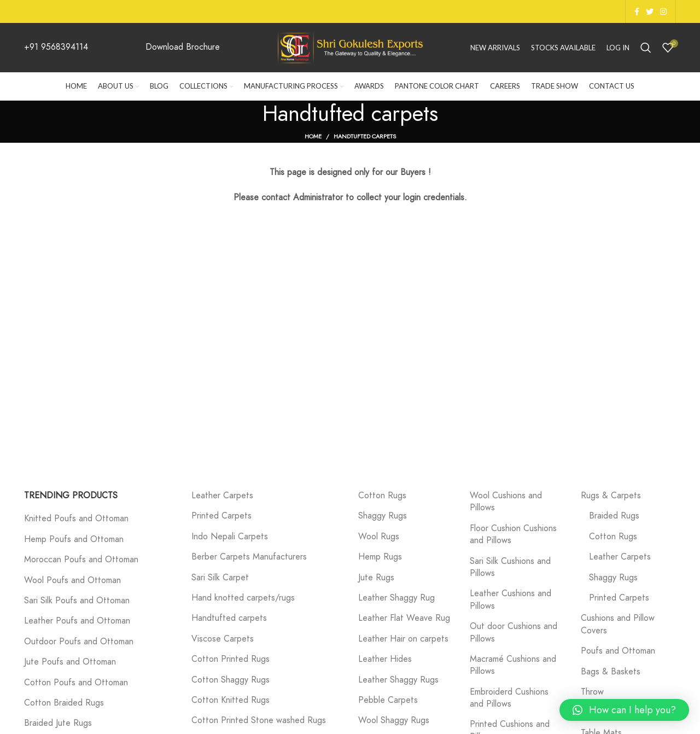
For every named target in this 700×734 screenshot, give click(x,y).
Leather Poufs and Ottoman (77, 621)
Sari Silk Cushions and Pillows (510, 567)
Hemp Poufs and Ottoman (74, 539)
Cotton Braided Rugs (64, 703)
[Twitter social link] (650, 11)
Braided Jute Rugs (58, 723)
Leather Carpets (222, 496)
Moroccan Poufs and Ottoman (81, 560)
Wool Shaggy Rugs (394, 720)
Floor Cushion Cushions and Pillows (513, 534)
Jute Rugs (376, 578)
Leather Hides (385, 659)
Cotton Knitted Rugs (231, 700)
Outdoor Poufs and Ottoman (79, 642)
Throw (592, 692)
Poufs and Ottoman (618, 651)
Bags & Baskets (611, 672)
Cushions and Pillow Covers (618, 624)
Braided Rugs (614, 516)
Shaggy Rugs (383, 516)
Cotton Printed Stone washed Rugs (259, 720)
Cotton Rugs (382, 496)
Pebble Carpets (388, 700)
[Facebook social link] (637, 11)
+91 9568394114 (56, 47)
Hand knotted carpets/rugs (243, 598)
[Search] (646, 48)
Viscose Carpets (223, 639)
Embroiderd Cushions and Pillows (509, 698)
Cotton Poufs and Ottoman (76, 683)
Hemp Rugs (380, 557)
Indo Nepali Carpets (230, 537)
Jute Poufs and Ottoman (70, 662)
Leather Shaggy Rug (396, 598)
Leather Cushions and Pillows (511, 599)
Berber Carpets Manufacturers (249, 557)
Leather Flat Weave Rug (404, 618)
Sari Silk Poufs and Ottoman (77, 601)
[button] (624, 710)
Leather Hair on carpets (403, 639)
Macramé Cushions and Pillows (513, 665)
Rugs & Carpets (611, 496)
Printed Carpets (221, 516)
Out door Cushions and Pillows (514, 632)
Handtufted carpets (229, 618)
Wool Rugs (379, 537)
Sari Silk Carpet (220, 578)
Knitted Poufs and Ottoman (76, 519)
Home (313, 136)
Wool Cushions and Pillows (506, 502)
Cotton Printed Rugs (231, 659)
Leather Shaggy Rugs (398, 680)
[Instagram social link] (663, 11)
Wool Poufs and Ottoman (72, 580)
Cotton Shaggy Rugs (231, 680)
